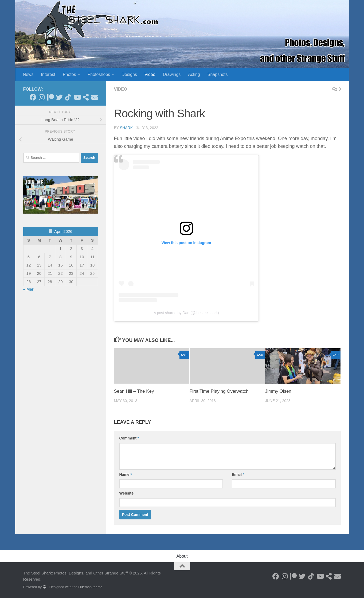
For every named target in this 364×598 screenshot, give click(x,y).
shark (126, 128)
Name (126, 474)
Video (150, 74)
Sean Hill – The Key (134, 391)
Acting (194, 74)
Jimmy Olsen (278, 391)
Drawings (172, 74)
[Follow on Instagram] (42, 97)
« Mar (28, 289)
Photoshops (99, 74)
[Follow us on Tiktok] (68, 97)
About (182, 556)
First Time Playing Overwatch (219, 391)
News (28, 74)
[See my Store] (86, 97)
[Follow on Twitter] (59, 97)
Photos (69, 74)
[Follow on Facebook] (33, 97)
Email (238, 474)
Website (126, 493)
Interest (48, 74)
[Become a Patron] (51, 97)
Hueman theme (90, 587)
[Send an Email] (95, 97)
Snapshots (218, 74)
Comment (129, 438)
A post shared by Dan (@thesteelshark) (186, 313)
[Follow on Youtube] (77, 97)
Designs (129, 74)
